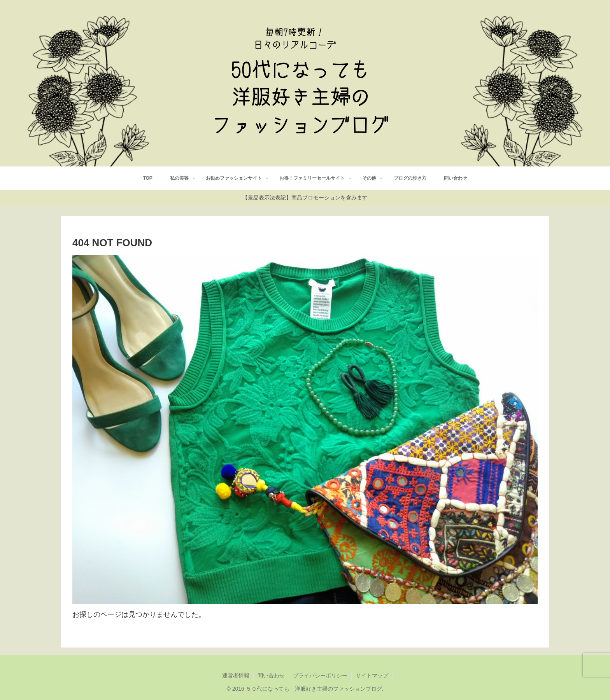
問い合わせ (271, 675)
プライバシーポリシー (320, 675)
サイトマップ (372, 675)
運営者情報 (236, 675)
